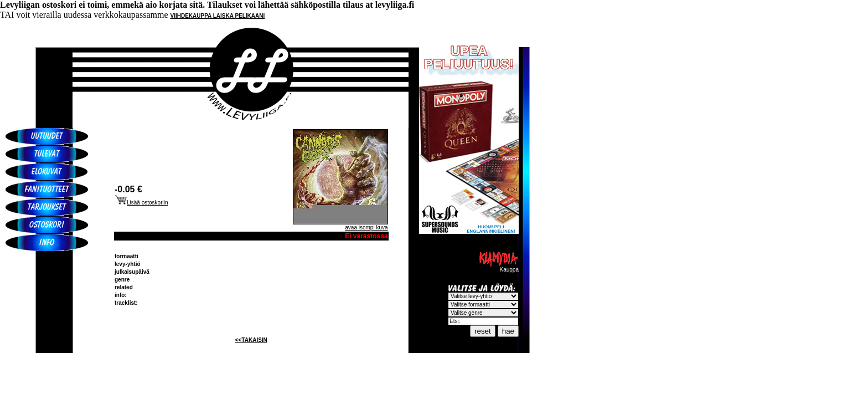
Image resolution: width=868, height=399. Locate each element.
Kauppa (498, 267)
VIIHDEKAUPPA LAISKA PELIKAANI (218, 16)
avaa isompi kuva (366, 227)
